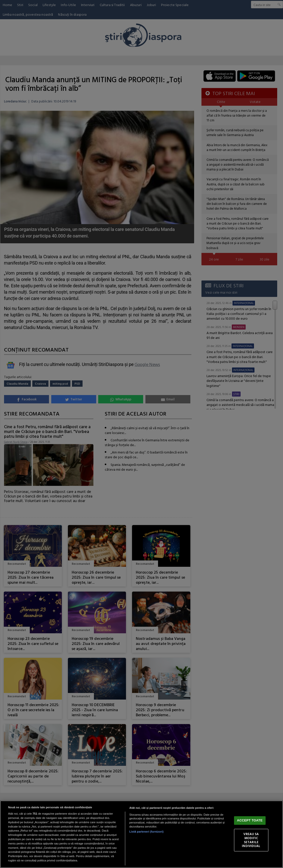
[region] (141, 834)
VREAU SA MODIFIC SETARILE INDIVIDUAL (251, 840)
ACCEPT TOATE (250, 821)
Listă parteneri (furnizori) (146, 832)
